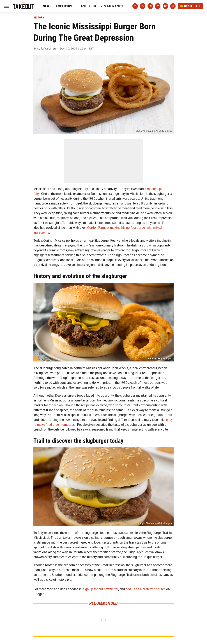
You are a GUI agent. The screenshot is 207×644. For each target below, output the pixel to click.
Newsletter (190, 6)
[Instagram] (150, 6)
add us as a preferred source (146, 589)
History (39, 18)
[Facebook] (135, 6)
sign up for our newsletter (101, 589)
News (47, 6)
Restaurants (112, 6)
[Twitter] (143, 6)
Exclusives (65, 6)
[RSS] (173, 6)
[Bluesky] (165, 6)
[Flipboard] (158, 6)
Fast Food (88, 6)
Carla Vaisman (46, 49)
